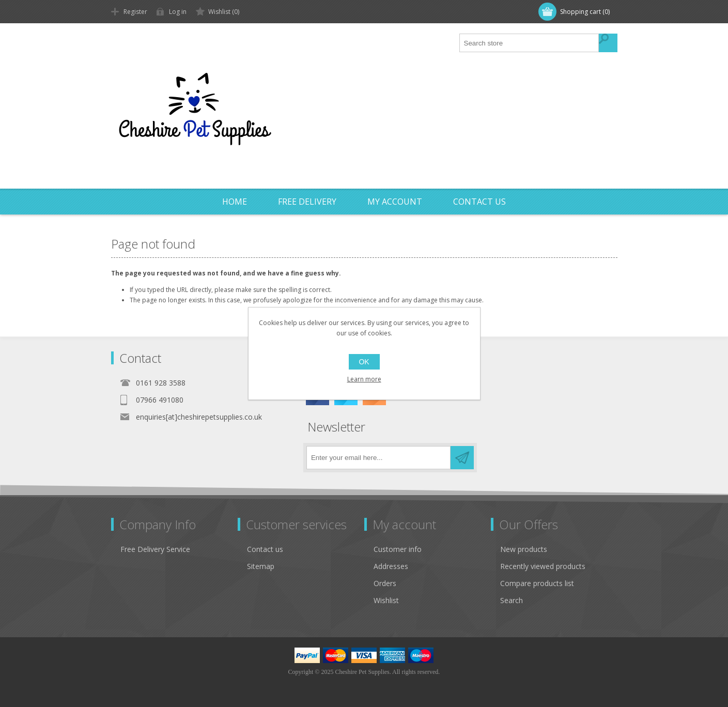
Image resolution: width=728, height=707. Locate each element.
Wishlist (386, 600)
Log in (178, 12)
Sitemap (261, 566)
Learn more (364, 379)
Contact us (265, 549)
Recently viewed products (543, 566)
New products (524, 549)
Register (135, 12)
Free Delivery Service (155, 549)
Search (512, 600)
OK (364, 362)
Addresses (391, 566)
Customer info (398, 549)
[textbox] (530, 43)
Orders (385, 583)
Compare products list (537, 583)
